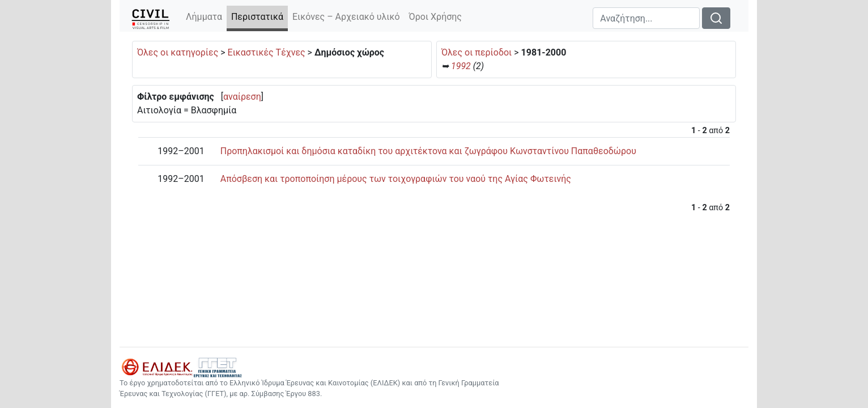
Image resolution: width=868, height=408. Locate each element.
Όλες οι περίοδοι (476, 52)
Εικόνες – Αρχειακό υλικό (346, 17)
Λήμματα (204, 17)
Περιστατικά (259, 16)
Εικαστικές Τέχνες (267, 52)
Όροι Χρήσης (435, 17)
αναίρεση (242, 97)
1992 (461, 66)
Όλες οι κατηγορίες (178, 52)
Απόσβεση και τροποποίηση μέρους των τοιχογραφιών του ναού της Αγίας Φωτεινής (396, 179)
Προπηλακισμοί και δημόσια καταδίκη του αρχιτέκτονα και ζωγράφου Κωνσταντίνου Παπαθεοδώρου (428, 151)
